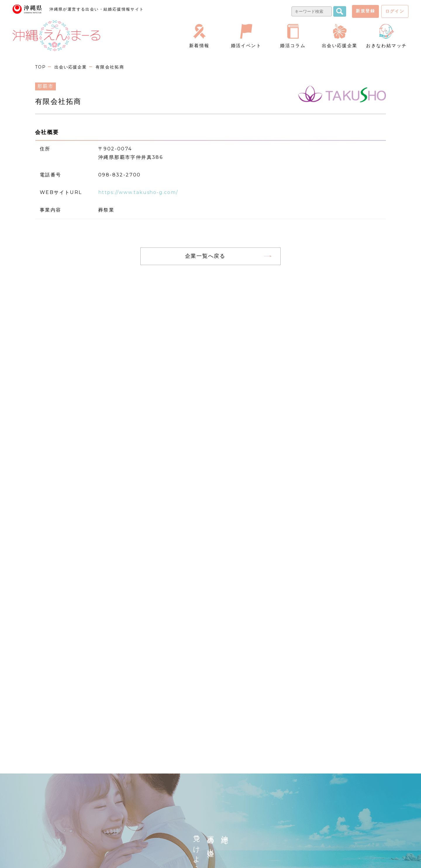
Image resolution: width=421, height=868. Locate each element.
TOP (41, 67)
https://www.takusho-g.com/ (140, 192)
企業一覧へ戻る (205, 256)
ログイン (395, 11)
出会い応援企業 (72, 67)
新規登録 (365, 11)
